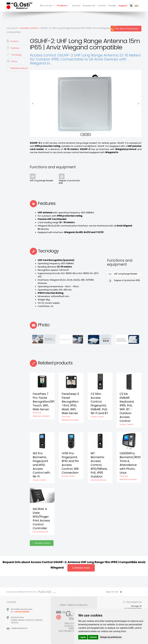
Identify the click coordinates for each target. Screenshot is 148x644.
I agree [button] (83, 637)
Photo (12, 61)
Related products (16, 68)
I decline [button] (93, 637)
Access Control (42, 543)
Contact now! (81, 568)
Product (13, 41)
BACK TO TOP (114, 592)
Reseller (112, 6)
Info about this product (127, 29)
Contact (102, 6)
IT (137, 6)
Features (13, 48)
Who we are (47, 6)
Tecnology (14, 54)
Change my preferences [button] (111, 637)
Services (76, 6)
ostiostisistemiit (19, 628)
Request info (89, 6)
